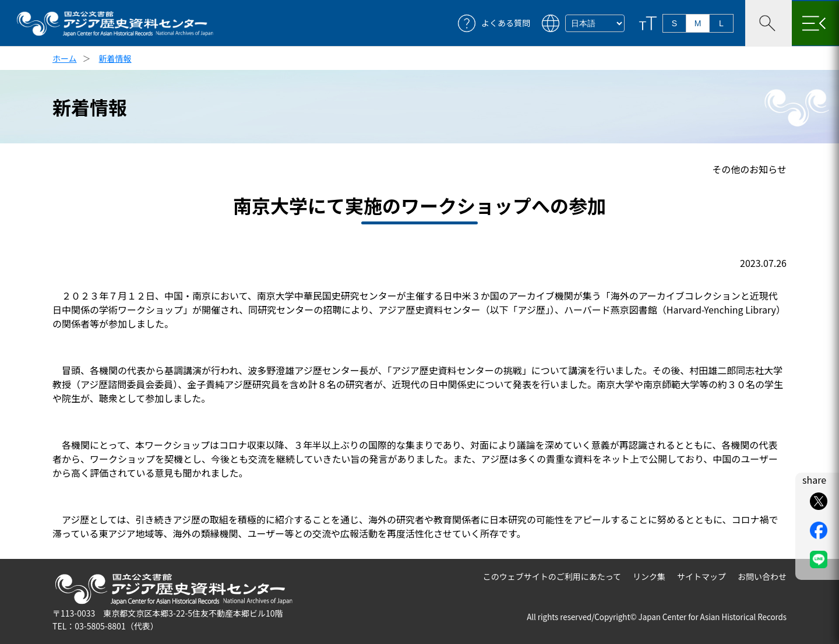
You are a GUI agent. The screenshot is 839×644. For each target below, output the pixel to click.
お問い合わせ (762, 576)
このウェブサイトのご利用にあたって (552, 576)
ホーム (65, 58)
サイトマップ (701, 576)
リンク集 (649, 576)
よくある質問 (506, 23)
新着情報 (115, 58)
